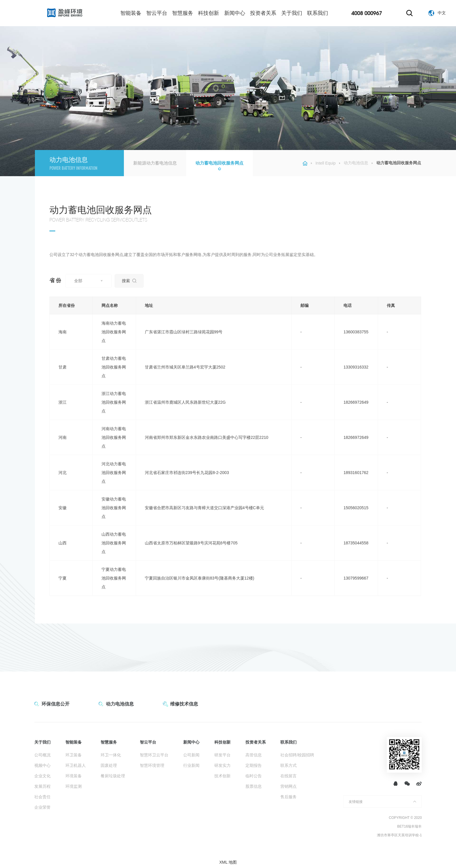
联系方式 (288, 765)
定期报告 (254, 765)
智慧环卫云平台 (154, 755)
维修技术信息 (184, 704)
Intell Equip (326, 163)
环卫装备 (74, 755)
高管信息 (254, 755)
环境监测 (74, 786)
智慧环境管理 (152, 765)
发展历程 (42, 786)
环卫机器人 (76, 765)
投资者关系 (263, 13)
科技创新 (209, 13)
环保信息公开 (56, 704)
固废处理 (109, 765)
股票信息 (254, 786)
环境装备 (74, 776)
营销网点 (288, 786)
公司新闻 (191, 755)
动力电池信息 (356, 163)
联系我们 (318, 13)
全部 (78, 290)
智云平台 (157, 13)
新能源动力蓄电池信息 (155, 163)
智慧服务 (183, 13)
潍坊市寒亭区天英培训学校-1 (399, 835)
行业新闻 (191, 765)
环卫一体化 (111, 755)
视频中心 (42, 765)
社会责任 (42, 797)
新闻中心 (235, 13)
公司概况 (42, 755)
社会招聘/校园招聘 (297, 755)
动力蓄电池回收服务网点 (219, 163)
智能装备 (131, 13)
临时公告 (254, 776)
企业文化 (42, 776)
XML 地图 (228, 862)
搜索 (129, 290)
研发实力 (222, 765)
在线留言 (288, 776)
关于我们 (292, 13)
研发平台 (222, 755)
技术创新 (222, 776)
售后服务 (288, 797)
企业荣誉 (42, 807)
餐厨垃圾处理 (113, 776)
